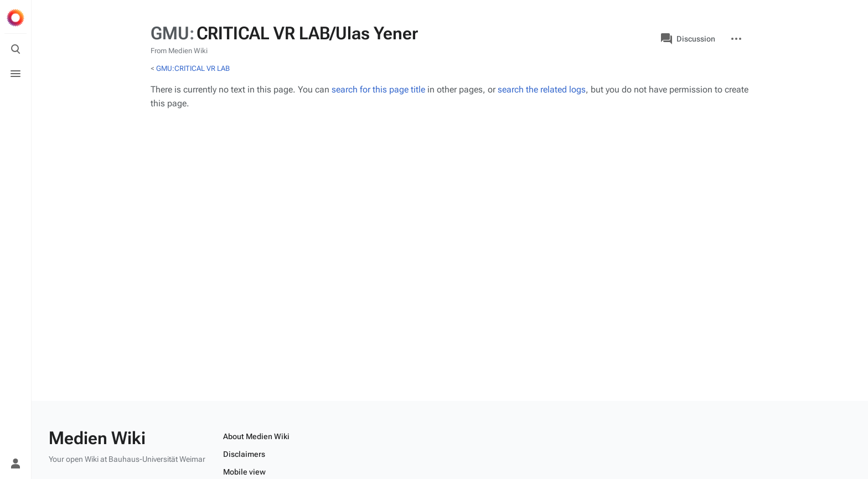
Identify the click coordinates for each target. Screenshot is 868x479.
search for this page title (378, 89)
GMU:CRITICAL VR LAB (193, 68)
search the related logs (542, 89)
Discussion (688, 39)
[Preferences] (15, 439)
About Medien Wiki (256, 436)
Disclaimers (244, 454)
